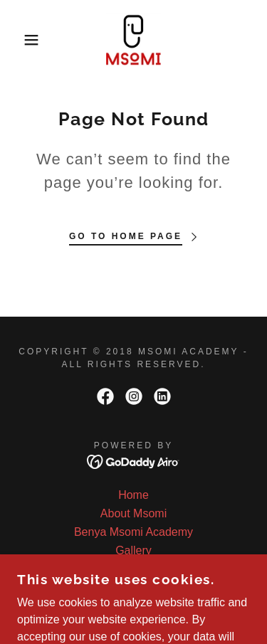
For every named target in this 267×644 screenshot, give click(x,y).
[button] (21, 40)
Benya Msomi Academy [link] (133, 532)
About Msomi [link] (133, 513)
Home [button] (133, 495)
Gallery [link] (133, 550)
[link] (134, 40)
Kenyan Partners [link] (133, 569)
